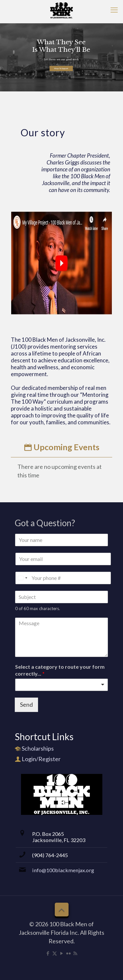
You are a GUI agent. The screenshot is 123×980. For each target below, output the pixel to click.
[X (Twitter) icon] (55, 953)
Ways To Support (61, 68)
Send (26, 704)
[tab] (61, 447)
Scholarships (38, 748)
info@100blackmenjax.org (63, 870)
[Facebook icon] (48, 953)
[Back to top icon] (62, 910)
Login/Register (41, 759)
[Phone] (63, 578)
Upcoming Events (62, 447)
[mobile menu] (114, 10)
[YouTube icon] (61, 953)
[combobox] (61, 685)
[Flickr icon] (68, 953)
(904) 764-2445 (50, 855)
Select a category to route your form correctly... (60, 670)
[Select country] (22, 578)
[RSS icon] (75, 953)
